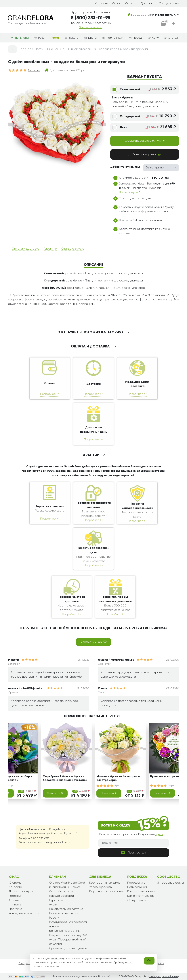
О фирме (15, 883)
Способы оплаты (61, 892)
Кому (153, 38)
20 (10, 786)
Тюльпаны (20, 38)
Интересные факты (170, 883)
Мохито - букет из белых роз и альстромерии (118, 778)
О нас (117, 4)
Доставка (148, 4)
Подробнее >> (50, 394)
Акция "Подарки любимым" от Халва (67, 942)
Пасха (55, 38)
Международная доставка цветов (68, 924)
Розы (40, 38)
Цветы (90, 38)
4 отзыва (34, 70)
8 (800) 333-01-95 (91, 18)
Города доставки (61, 896)
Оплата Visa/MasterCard (67, 883)
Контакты (101, 4)
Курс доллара (59, 900)
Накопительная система (66, 909)
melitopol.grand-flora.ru (163, 977)
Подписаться (133, 852)
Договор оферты (21, 892)
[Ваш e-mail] (133, 843)
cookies (55, 959)
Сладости (25, 963)
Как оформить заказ (141, 892)
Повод (136, 38)
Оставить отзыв (93, 642)
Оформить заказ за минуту (145, 141)
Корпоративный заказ (105, 883)
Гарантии (50, 249)
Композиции (113, 38)
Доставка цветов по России (63, 916)
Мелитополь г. (167, 15)
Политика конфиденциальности (24, 911)
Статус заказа (169, 4)
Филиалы (15, 905)
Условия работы (101, 887)
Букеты (72, 38)
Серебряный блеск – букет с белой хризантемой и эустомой (65, 778)
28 (171, 786)
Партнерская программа (107, 892)
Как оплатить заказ (141, 896)
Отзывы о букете (73, 249)
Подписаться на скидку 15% (68, 935)
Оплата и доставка (25, 249)
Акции (53, 905)
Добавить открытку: (125, 167)
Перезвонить (136, 883)
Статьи (171, 38)
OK (149, 961)
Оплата (131, 4)
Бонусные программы (65, 931)
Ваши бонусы (130, 192)
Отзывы (14, 900)
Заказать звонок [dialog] (91, 28)
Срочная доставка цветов (68, 948)
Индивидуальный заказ (65, 887)
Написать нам (137, 887)
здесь (159, 835)
